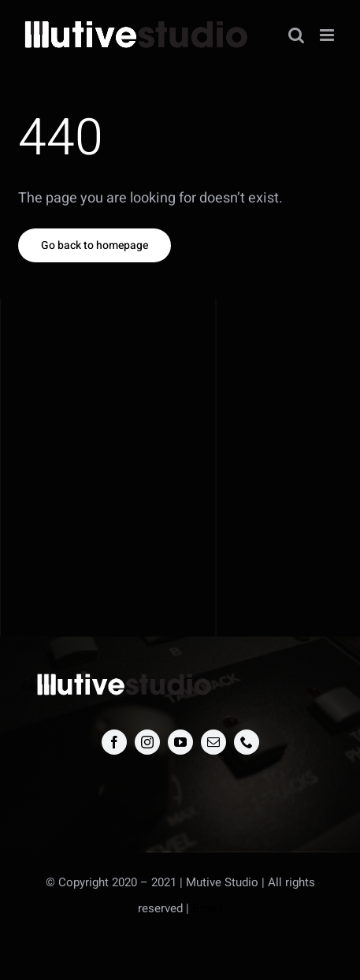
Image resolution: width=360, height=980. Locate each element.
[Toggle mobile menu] (328, 35)
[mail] (213, 742)
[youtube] (180, 742)
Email (207, 908)
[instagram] (147, 742)
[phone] (247, 742)
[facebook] (114, 742)
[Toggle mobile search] (296, 35)
